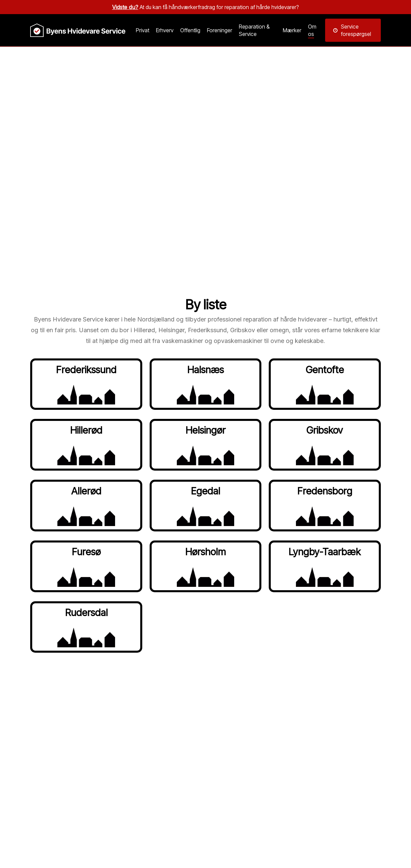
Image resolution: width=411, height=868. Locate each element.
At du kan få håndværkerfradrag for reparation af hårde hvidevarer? (206, 7)
